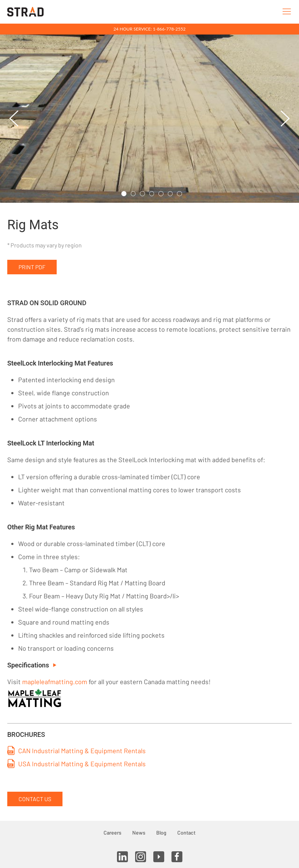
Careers (112, 833)
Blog (161, 833)
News (139, 833)
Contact (186, 833)
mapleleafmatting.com (55, 682)
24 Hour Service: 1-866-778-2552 (149, 29)
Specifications (32, 665)
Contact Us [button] (35, 799)
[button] (14, 118)
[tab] (124, 194)
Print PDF (32, 267)
